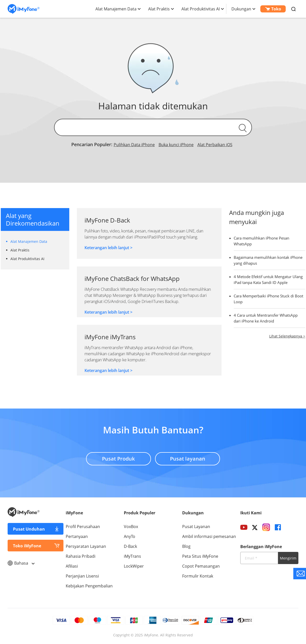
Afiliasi (72, 566)
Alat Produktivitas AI (201, 9)
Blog (186, 546)
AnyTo (130, 536)
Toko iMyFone (27, 546)
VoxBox (131, 527)
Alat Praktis (159, 9)
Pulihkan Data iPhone (134, 145)
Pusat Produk (118, 458)
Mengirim (288, 558)
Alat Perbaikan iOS (215, 145)
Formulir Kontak (198, 576)
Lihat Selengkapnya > (287, 336)
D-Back (130, 546)
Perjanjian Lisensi (82, 576)
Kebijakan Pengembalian (89, 586)
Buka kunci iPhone (176, 145)
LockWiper (134, 566)
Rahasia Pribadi (81, 556)
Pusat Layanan (196, 527)
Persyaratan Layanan (86, 546)
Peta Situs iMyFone (200, 556)
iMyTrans (132, 556)
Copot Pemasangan (201, 566)
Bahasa (21, 563)
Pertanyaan (77, 536)
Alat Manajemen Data (116, 9)
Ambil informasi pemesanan (209, 536)
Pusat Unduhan (29, 529)
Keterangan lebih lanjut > (108, 248)
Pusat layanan (188, 458)
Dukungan (241, 9)
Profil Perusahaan (83, 527)
